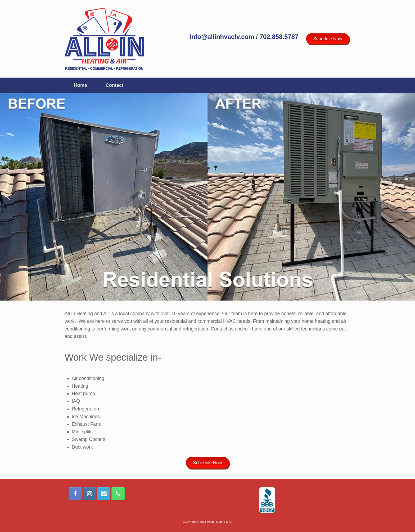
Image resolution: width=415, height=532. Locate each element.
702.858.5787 (279, 37)
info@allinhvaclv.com (222, 37)
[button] (8, 197)
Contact (114, 85)
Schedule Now (328, 39)
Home (80, 85)
